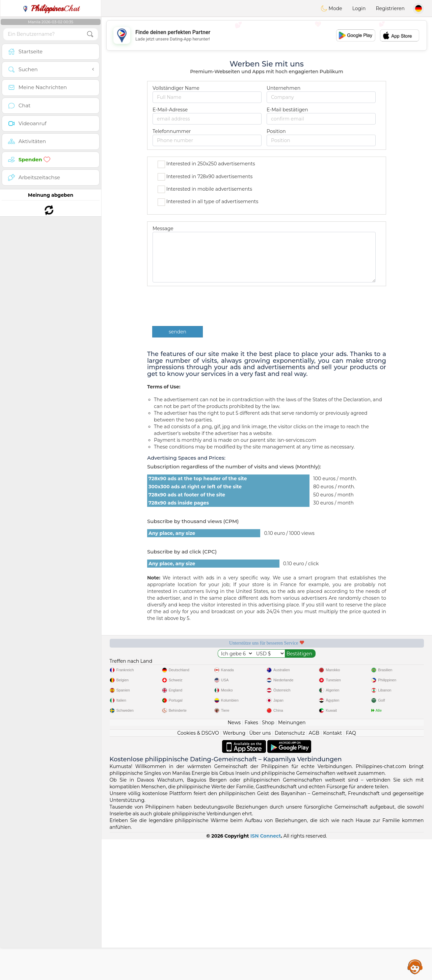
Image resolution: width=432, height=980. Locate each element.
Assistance (415, 967)
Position (276, 131)
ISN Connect (266, 977)
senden (178, 332)
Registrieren (390, 8)
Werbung (234, 874)
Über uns (260, 874)
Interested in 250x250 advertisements (206, 164)
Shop (268, 863)
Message (163, 228)
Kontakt (333, 874)
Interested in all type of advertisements (208, 202)
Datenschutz (290, 874)
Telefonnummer (172, 131)
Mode (331, 8)
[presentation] (204, 306)
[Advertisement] (267, 35)
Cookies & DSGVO (198, 874)
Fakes (251, 863)
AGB (314, 874)
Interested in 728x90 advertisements (205, 177)
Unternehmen (283, 88)
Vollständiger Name (176, 88)
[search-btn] (90, 34)
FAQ (351, 874)
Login (359, 8)
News (234, 863)
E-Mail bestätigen (287, 110)
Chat (51, 8)
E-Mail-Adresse (170, 110)
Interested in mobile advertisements (205, 189)
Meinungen (292, 863)
